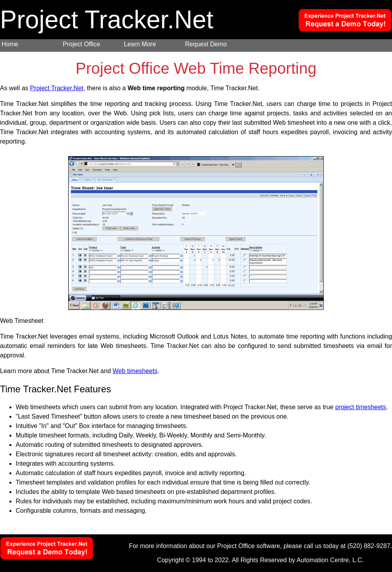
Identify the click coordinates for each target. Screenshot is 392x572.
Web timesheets (135, 371)
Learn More (140, 44)
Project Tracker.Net (56, 88)
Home (10, 44)
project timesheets (361, 407)
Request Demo (206, 44)
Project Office (82, 44)
